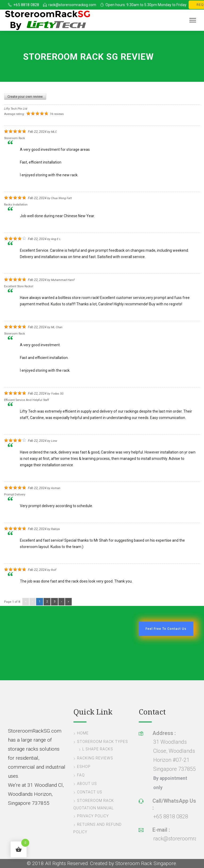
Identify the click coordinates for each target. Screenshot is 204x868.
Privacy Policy (93, 816)
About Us (87, 784)
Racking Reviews (95, 758)
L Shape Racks (98, 749)
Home (83, 733)
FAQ (81, 775)
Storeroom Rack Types (103, 742)
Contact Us (90, 792)
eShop (84, 767)
